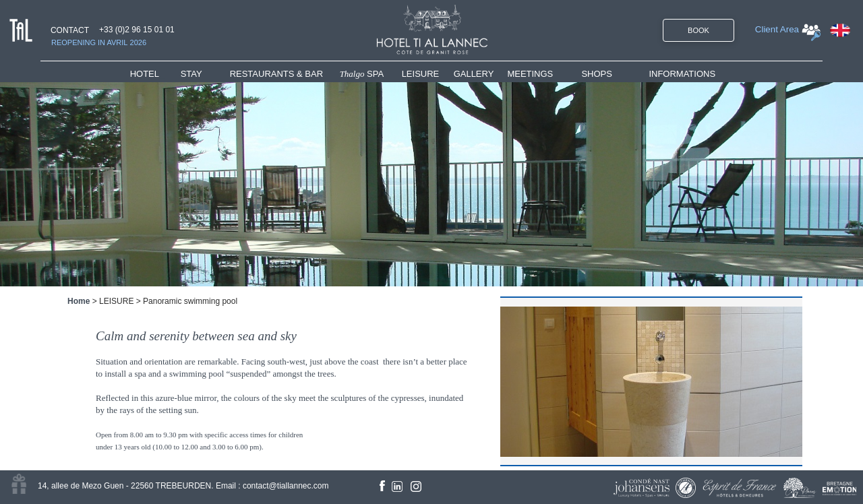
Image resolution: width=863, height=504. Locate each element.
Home (79, 301)
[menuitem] (155, 74)
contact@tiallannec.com (286, 486)
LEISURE (421, 74)
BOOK (698, 30)
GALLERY (474, 74)
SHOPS (597, 74)
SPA (362, 74)
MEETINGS (530, 74)
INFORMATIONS (682, 74)
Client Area (777, 29)
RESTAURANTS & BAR (276, 74)
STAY (191, 74)
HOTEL (147, 74)
